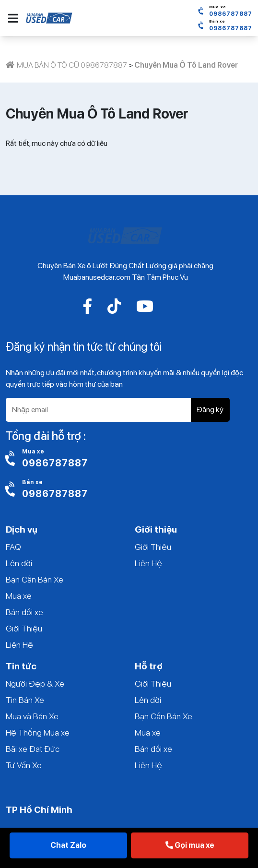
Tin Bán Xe (25, 700)
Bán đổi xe (24, 612)
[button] (13, 18)
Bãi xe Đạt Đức (33, 749)
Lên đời (19, 563)
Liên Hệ (19, 645)
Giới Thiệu (24, 628)
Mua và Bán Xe (32, 716)
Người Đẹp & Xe (35, 684)
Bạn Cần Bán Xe (35, 579)
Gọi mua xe (190, 845)
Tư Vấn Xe (24, 765)
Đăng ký (210, 410)
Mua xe (19, 596)
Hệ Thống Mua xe (38, 732)
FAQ (13, 547)
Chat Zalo (68, 845)
